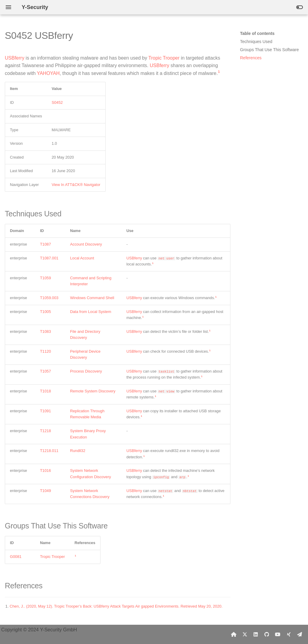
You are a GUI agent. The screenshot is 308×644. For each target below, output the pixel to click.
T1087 (45, 244)
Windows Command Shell (92, 298)
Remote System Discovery (93, 391)
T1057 (45, 371)
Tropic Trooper (164, 58)
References (251, 58)
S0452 (57, 102)
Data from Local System (91, 312)
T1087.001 (49, 258)
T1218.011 (49, 451)
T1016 (45, 471)
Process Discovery (86, 371)
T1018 (45, 391)
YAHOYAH (48, 73)
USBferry (15, 58)
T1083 (45, 331)
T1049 (45, 491)
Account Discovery (86, 244)
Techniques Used (256, 42)
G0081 (16, 557)
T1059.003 (49, 298)
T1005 (45, 312)
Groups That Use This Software (269, 50)
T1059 (45, 278)
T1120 (45, 351)
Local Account (82, 258)
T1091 (45, 411)
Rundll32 (78, 451)
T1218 (45, 431)
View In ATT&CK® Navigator (76, 185)
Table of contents (257, 33)
